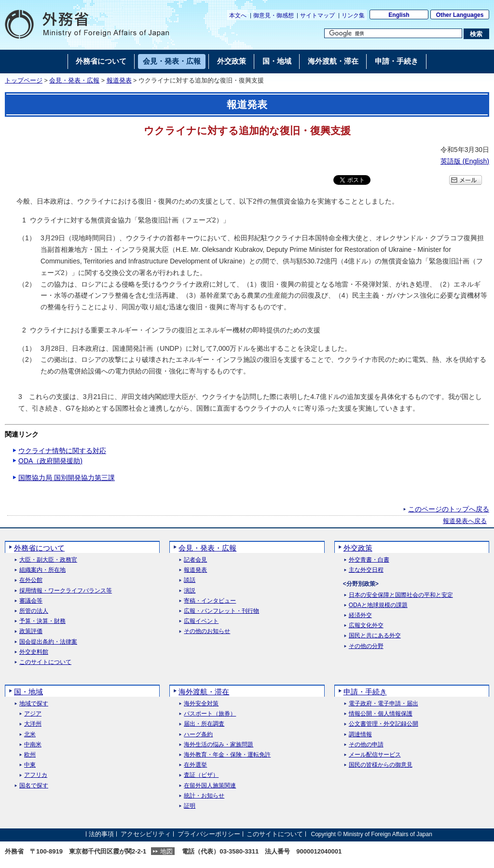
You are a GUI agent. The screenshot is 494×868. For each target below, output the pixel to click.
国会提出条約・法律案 (48, 642)
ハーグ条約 (198, 735)
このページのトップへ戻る (449, 509)
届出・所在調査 (204, 724)
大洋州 (33, 724)
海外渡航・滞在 (204, 692)
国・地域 (28, 692)
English (399, 15)
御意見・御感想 (274, 15)
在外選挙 (195, 765)
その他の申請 (366, 745)
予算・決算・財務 (42, 621)
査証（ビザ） (201, 775)
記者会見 (195, 560)
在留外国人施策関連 (210, 786)
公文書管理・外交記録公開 (384, 724)
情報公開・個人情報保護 (381, 714)
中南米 (33, 745)
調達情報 (360, 735)
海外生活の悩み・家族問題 (219, 745)
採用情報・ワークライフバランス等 (66, 591)
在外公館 (31, 580)
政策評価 (31, 631)
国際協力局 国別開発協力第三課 (67, 478)
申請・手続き (365, 692)
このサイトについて (45, 662)
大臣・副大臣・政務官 (48, 560)
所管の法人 (34, 611)
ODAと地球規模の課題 (378, 605)
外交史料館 (34, 652)
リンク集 (353, 15)
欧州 (30, 755)
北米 (30, 735)
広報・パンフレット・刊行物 (221, 611)
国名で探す (34, 786)
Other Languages (460, 15)
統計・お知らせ (204, 796)
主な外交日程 (366, 570)
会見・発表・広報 (74, 81)
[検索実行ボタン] (476, 34)
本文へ (238, 15)
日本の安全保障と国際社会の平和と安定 (401, 595)
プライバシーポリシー (209, 834)
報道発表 (119, 81)
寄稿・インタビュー (210, 601)
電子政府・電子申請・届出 (384, 704)
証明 (190, 806)
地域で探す (34, 704)
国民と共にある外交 (375, 636)
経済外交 (360, 615)
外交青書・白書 (369, 560)
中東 (30, 765)
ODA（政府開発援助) (50, 461)
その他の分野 (366, 646)
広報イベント (201, 621)
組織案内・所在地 (42, 570)
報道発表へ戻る (465, 521)
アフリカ (36, 775)
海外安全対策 (201, 704)
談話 (190, 580)
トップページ (24, 81)
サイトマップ (317, 15)
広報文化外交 (366, 626)
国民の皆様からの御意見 (381, 765)
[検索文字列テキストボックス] (393, 33)
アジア (33, 714)
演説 (190, 591)
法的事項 (101, 834)
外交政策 (358, 548)
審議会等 (31, 601)
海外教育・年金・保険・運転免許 (227, 755)
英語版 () (465, 161)
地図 (166, 851)
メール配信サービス (375, 755)
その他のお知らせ (207, 631)
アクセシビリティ (146, 834)
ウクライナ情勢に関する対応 (62, 451)
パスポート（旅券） (210, 714)
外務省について (39, 548)
